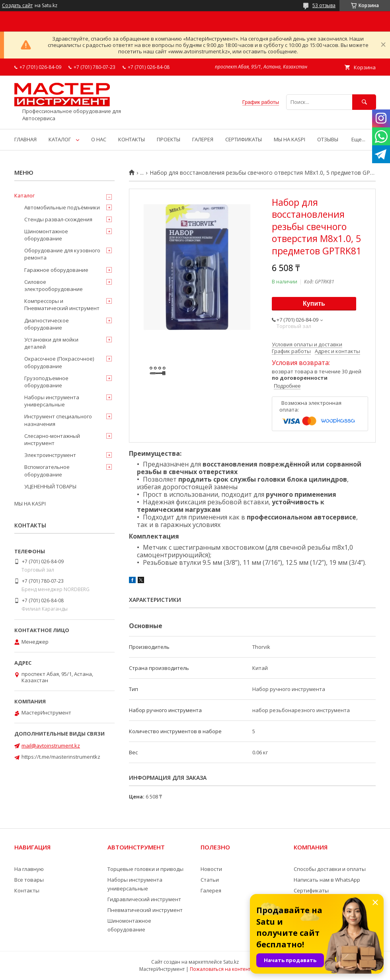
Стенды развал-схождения (58, 219)
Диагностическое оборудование (47, 324)
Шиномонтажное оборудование (46, 235)
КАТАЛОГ (60, 139)
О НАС (99, 139)
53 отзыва (324, 5)
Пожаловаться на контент (220, 969)
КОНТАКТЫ (132, 139)
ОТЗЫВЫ (328, 139)
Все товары (29, 880)
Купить (314, 304)
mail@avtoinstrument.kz (51, 746)
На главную (29, 869)
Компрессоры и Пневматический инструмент (62, 305)
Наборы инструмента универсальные (52, 401)
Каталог (24, 195)
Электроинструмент (50, 455)
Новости (211, 869)
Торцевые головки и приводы (145, 869)
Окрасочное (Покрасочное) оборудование (59, 362)
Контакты (27, 890)
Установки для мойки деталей (51, 343)
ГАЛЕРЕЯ (203, 139)
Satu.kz (231, 962)
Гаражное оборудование (56, 270)
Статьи (210, 880)
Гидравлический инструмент (144, 899)
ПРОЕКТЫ (169, 139)
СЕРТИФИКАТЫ (244, 139)
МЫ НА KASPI (290, 139)
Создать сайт (17, 6)
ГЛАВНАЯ (25, 139)
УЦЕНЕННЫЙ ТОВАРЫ (50, 486)
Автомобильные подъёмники (62, 207)
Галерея (211, 890)
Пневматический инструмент (145, 910)
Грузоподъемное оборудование (46, 382)
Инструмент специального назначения (58, 420)
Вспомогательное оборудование (47, 470)
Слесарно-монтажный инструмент (52, 439)
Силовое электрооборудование (54, 285)
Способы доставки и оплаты (330, 869)
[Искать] (364, 102)
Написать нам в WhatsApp (327, 880)
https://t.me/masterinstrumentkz (61, 757)
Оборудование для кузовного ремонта (62, 254)
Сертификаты (311, 890)
